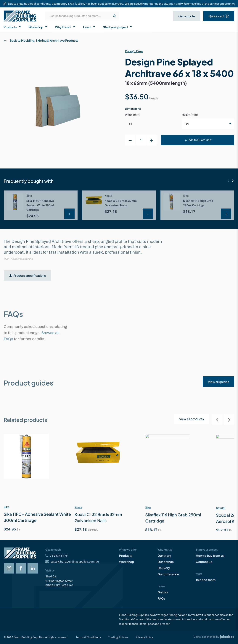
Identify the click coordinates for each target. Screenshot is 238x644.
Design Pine (134, 51)
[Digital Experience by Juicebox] (214, 637)
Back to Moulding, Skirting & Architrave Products (41, 40)
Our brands (166, 562)
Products (12, 27)
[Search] (115, 16)
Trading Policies (118, 637)
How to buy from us (210, 556)
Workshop (38, 27)
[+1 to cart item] (151, 140)
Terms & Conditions (88, 637)
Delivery (164, 568)
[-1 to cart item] (130, 140)
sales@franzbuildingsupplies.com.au (75, 562)
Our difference (168, 574)
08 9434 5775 (59, 556)
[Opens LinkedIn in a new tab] (33, 568)
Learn (89, 27)
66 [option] (187, 124)
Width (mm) (133, 115)
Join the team (206, 580)
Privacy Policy (144, 637)
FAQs (161, 598)
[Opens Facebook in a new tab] (21, 568)
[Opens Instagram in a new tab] (9, 568)
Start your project (118, 27)
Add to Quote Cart (198, 140)
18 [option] (130, 124)
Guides (163, 592)
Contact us (204, 562)
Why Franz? (65, 27)
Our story (164, 556)
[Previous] (228, 181)
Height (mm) (190, 115)
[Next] (233, 181)
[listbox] (208, 124)
